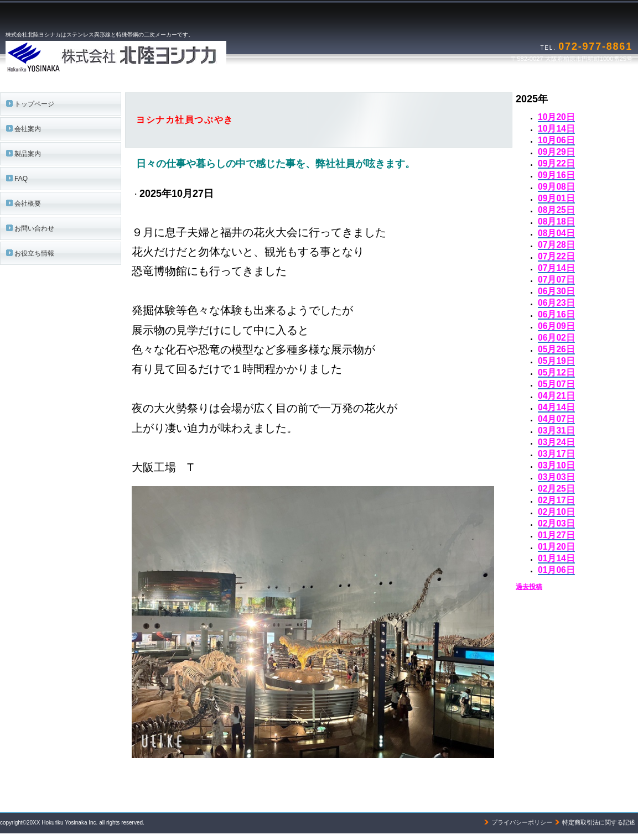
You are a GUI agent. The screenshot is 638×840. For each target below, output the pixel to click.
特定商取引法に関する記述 (599, 822)
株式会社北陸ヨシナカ (144, 58)
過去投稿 (529, 587)
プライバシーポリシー (522, 822)
